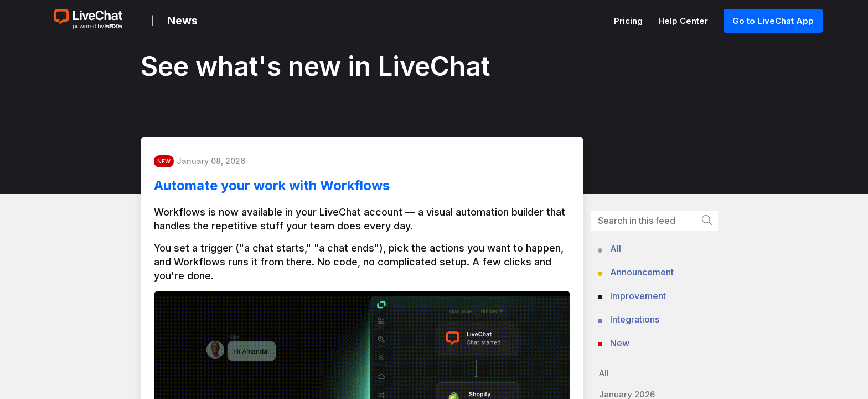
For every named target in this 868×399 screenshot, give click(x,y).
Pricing (629, 21)
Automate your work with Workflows (281, 188)
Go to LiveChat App (773, 21)
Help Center (684, 21)
